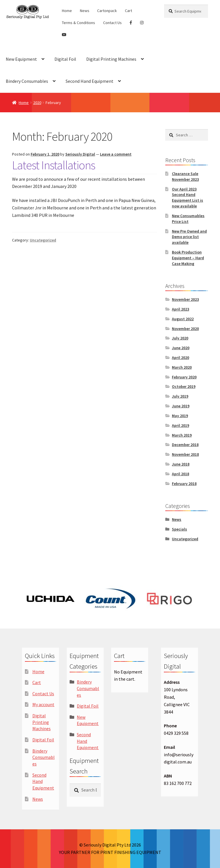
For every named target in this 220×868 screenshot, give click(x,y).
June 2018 (181, 464)
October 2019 (184, 386)
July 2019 (180, 396)
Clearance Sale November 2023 (185, 176)
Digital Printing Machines (111, 59)
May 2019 (180, 416)
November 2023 (185, 299)
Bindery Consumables (27, 81)
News (85, 11)
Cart (128, 11)
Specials (179, 529)
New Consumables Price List (188, 219)
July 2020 (180, 338)
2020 (37, 103)
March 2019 (182, 435)
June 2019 (181, 406)
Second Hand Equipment (90, 81)
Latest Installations (54, 165)
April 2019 (180, 425)
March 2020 (182, 367)
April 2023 (180, 309)
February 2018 (184, 484)
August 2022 (183, 319)
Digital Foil (65, 59)
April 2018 (180, 474)
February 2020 (184, 377)
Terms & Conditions (78, 23)
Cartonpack (107, 11)
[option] (51, 598)
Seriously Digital (80, 154)
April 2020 (180, 358)
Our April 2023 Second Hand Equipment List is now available (187, 198)
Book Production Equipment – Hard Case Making (188, 258)
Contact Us (112, 23)
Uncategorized (43, 240)
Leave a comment (116, 154)
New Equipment (21, 59)
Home (67, 11)
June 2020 (181, 348)
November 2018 (185, 454)
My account (43, 704)
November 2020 (185, 329)
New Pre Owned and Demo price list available (189, 237)
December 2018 (185, 445)
